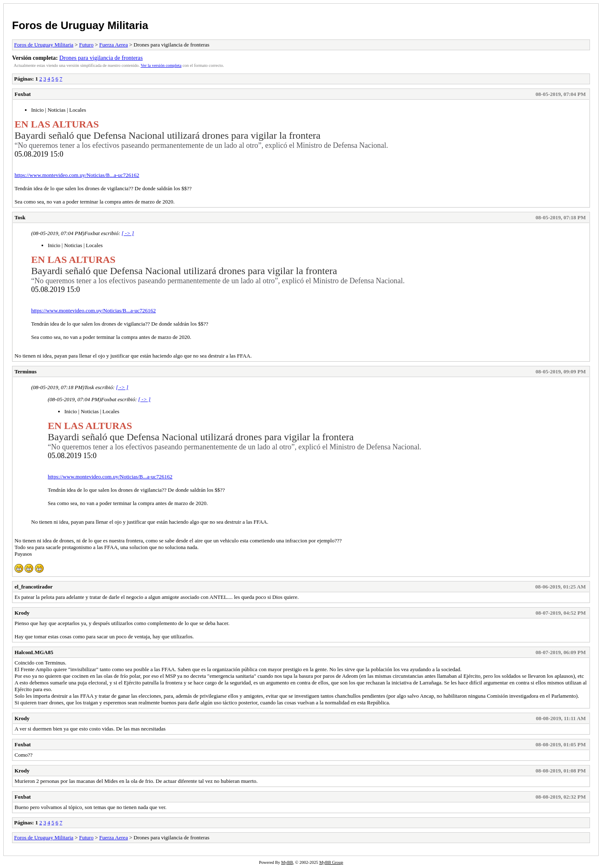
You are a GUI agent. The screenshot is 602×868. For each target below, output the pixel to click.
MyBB (287, 862)
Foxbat (23, 94)
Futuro (86, 45)
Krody (22, 613)
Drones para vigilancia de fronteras (101, 58)
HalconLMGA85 (34, 652)
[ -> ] (128, 233)
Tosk (20, 217)
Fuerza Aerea (114, 45)
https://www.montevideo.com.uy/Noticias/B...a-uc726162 (77, 175)
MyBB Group (331, 862)
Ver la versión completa (161, 65)
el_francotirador (34, 587)
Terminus (26, 371)
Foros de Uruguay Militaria (80, 25)
